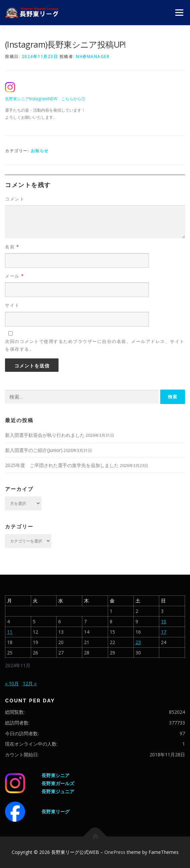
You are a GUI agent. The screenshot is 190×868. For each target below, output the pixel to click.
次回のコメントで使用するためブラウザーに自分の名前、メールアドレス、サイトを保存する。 (95, 345)
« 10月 (12, 683)
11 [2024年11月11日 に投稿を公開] (10, 632)
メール (15, 276)
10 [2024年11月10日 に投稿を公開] (164, 621)
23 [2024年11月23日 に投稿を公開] (138, 642)
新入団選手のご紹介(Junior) (34, 450)
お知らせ (40, 151)
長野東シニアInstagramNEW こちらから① (45, 99)
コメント (15, 199)
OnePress (115, 852)
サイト (12, 305)
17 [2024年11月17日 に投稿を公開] (164, 632)
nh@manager (93, 56)
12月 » (30, 683)
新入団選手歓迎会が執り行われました (45, 435)
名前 (12, 247)
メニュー (179, 13)
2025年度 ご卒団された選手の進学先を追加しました (62, 465)
